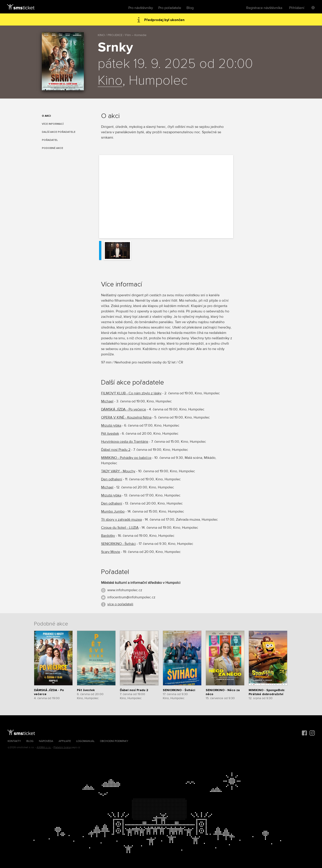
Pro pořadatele (170, 8)
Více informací (53, 124)
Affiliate (65, 741)
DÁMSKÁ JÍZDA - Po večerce (124, 409)
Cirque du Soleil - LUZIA (120, 528)
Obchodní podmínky (114, 741)
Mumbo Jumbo (113, 511)
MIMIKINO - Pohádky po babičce (126, 458)
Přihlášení (297, 8)
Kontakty (14, 741)
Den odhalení (112, 479)
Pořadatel (50, 140)
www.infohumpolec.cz (125, 590)
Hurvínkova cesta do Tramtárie (125, 442)
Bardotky (108, 536)
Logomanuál (85, 741)
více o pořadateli (120, 604)
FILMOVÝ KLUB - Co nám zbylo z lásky (131, 393)
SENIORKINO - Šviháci (118, 544)
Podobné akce (52, 148)
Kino (110, 81)
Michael (107, 401)
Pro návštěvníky (141, 8)
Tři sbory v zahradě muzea (121, 520)
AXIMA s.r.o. (44, 747)
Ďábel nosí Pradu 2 (116, 450)
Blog (190, 8)
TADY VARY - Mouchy (118, 471)
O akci (46, 116)
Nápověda (46, 741)
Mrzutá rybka (111, 425)
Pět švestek (110, 434)
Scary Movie (111, 552)
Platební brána (62, 747)
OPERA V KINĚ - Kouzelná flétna (126, 417)
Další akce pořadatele (59, 132)
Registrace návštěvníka (264, 8)
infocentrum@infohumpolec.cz (131, 597)
